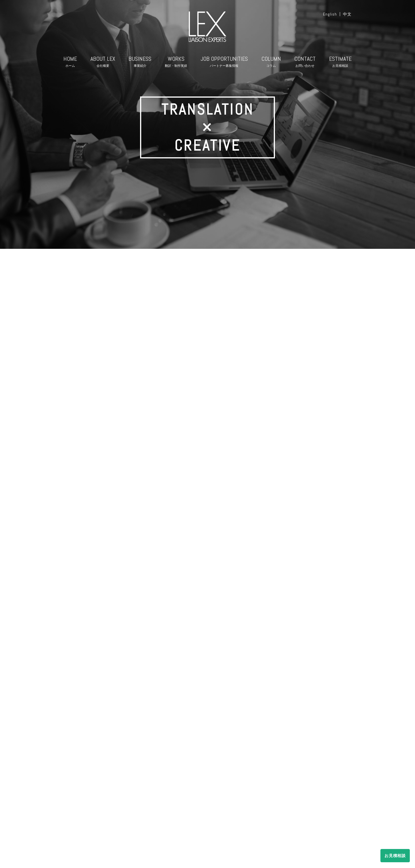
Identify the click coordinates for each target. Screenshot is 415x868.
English (330, 14)
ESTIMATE (340, 63)
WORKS (176, 63)
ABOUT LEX (103, 63)
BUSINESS (140, 63)
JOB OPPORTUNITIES (224, 63)
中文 (347, 14)
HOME (70, 63)
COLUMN (271, 63)
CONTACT (305, 63)
